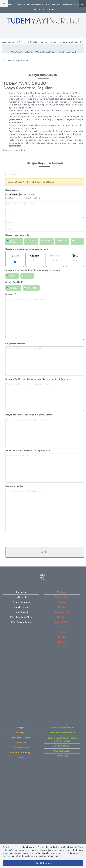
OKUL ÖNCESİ (13, 258)
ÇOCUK (31, 257)
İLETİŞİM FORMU (21, 57)
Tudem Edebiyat (62, 629)
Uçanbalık (62, 634)
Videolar (21, 693)
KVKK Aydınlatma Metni (21, 634)
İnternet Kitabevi (62, 686)
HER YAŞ (76, 258)
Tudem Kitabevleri (21, 619)
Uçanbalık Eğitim (62, 639)
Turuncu (62, 659)
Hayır (12, 293)
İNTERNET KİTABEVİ (70, 43)
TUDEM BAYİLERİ (67, 52)
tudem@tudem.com (43, 736)
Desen (62, 644)
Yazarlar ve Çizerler (21, 673)
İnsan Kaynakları (21, 624)
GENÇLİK (47, 257)
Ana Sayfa (7, 77)
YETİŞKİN (62, 257)
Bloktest (62, 619)
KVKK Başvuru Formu (21, 639)
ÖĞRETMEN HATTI (64, 57)
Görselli (13, 305)
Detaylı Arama (68, 4)
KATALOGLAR (48, 43)
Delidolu (62, 649)
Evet (27, 293)
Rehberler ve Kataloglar (21, 688)
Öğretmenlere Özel (35, 4)
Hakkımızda (21, 614)
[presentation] (26, 556)
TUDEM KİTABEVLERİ (46, 52)
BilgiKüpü (62, 624)
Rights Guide (20, 4)
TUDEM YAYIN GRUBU (21, 52)
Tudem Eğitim (62, 614)
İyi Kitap (62, 654)
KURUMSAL (8, 43)
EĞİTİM (21, 43)
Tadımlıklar (21, 678)
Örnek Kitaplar (21, 683)
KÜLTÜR (33, 43)
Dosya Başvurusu (53, 4)
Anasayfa (9, 4)
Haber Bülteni (21, 629)
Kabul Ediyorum (43, 863)
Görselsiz (31, 305)
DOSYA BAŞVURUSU (42, 57)
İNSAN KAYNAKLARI (43, 62)
